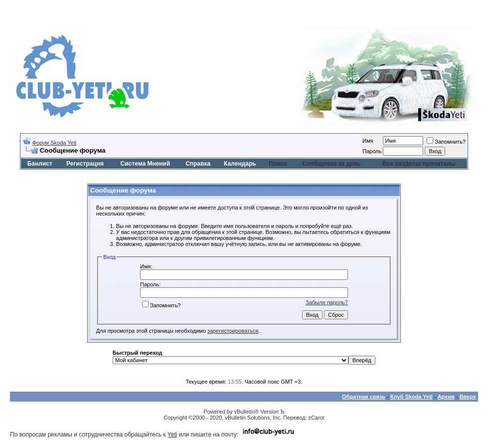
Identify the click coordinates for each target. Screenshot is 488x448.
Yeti (172, 435)
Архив (446, 397)
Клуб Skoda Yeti (411, 397)
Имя (368, 141)
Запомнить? (446, 142)
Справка (198, 164)
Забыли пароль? (327, 302)
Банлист (40, 164)
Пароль (372, 151)
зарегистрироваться (233, 331)
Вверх (468, 397)
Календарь (240, 164)
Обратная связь (364, 397)
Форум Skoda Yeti (54, 143)
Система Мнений (146, 164)
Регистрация (85, 164)
